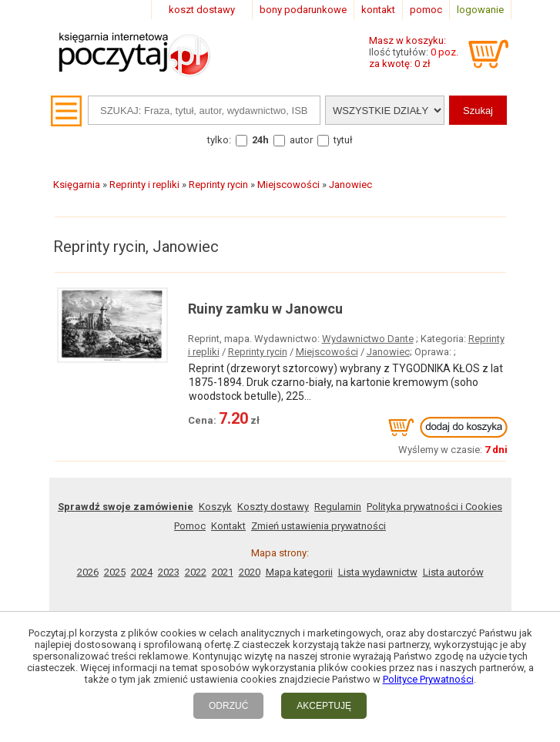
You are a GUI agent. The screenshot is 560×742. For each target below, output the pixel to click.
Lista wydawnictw (378, 572)
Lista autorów (453, 572)
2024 (142, 572)
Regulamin (338, 507)
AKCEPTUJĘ (324, 706)
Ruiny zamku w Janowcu (265, 309)
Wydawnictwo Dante (368, 339)
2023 (169, 572)
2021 (223, 572)
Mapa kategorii (299, 572)
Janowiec (388, 352)
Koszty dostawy (273, 507)
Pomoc (190, 526)
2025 (115, 572)
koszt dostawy (202, 10)
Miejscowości (327, 352)
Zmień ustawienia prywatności (319, 526)
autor (301, 140)
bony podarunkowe (303, 10)
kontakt (378, 10)
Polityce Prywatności (428, 679)
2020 (250, 572)
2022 (196, 572)
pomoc (426, 10)
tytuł (343, 140)
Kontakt (228, 526)
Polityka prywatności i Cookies (434, 507)
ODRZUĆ (228, 706)
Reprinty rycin (258, 352)
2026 (88, 572)
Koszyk (215, 507)
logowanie (480, 10)
